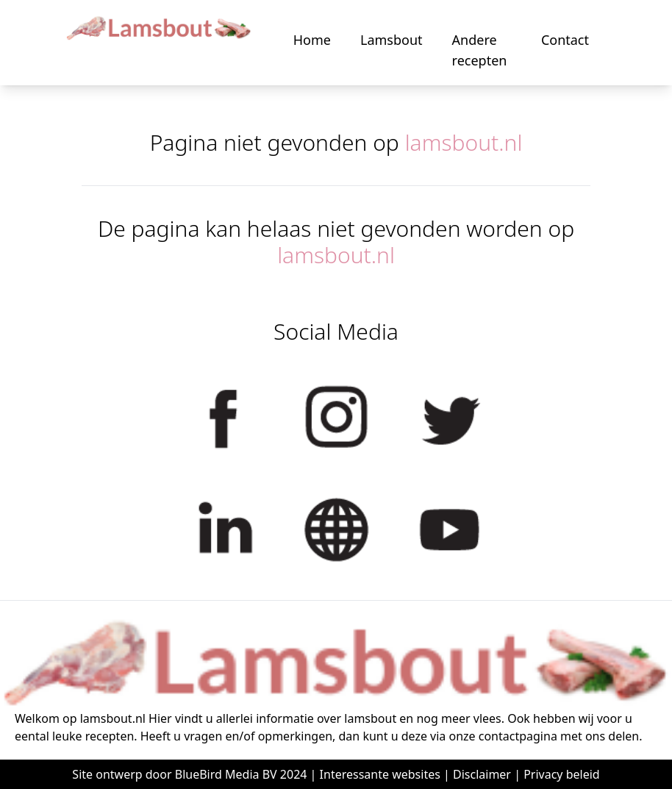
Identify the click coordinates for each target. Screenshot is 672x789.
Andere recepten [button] (480, 50)
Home (312, 40)
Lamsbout (392, 40)
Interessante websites (380, 774)
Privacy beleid (562, 774)
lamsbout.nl (464, 142)
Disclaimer (482, 774)
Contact (565, 40)
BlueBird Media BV (226, 774)
